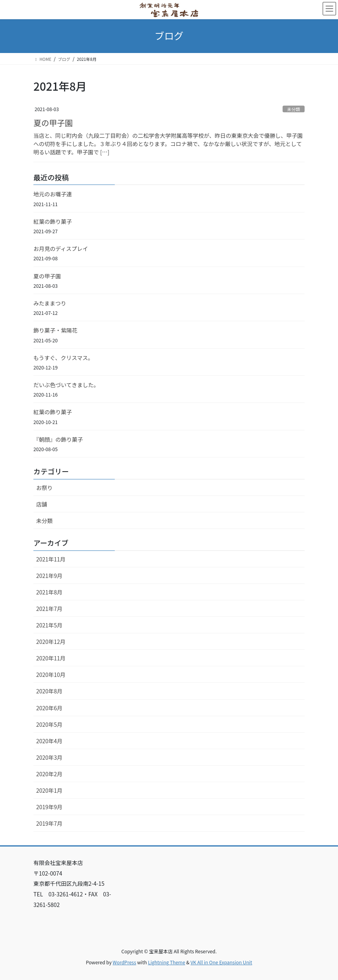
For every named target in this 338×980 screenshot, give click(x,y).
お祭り (44, 488)
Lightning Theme (166, 962)
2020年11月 (51, 658)
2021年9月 (49, 576)
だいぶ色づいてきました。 (66, 385)
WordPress (125, 962)
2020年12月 (51, 642)
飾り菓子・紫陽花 (55, 330)
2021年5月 (49, 625)
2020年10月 (51, 675)
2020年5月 (49, 724)
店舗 (42, 504)
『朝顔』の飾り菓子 (58, 439)
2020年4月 (49, 741)
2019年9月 (49, 807)
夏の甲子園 (53, 123)
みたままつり (50, 303)
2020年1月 (49, 790)
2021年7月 (49, 609)
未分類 (294, 109)
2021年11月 (51, 559)
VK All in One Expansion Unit (221, 962)
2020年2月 (49, 774)
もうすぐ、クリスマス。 (63, 358)
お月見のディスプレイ (61, 249)
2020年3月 (49, 757)
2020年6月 (49, 708)
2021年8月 (49, 592)
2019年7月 (49, 823)
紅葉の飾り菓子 (53, 221)
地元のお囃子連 (53, 194)
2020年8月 (49, 691)
